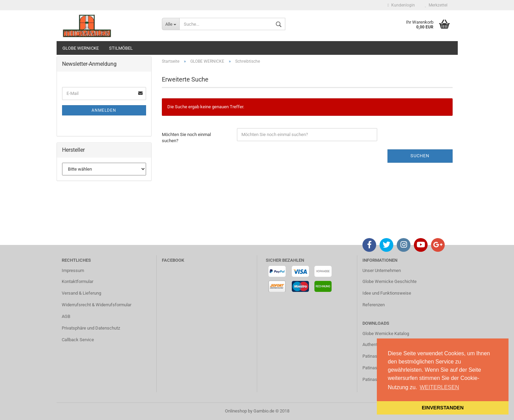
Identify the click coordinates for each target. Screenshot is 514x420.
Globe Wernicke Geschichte (390, 281)
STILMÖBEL (121, 48)
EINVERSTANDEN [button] (443, 408)
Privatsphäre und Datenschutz (91, 328)
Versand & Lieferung (81, 293)
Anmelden (104, 110)
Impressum (73, 270)
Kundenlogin (401, 5)
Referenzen (374, 305)
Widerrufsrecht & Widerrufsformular (97, 305)
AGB (66, 316)
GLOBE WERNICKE (81, 48)
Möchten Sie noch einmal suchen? (186, 138)
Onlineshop (236, 411)
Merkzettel (436, 5)
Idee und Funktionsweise (387, 293)
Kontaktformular (77, 281)
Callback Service (78, 340)
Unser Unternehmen (382, 270)
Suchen (420, 156)
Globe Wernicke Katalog (386, 333)
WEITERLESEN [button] (439, 387)
